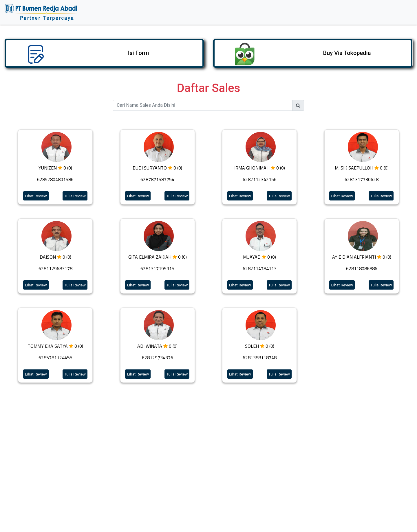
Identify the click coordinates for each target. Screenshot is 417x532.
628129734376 (158, 358)
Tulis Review (75, 196)
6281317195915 (157, 268)
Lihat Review (36, 196)
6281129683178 (55, 268)
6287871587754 (157, 179)
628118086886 (362, 268)
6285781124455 (55, 358)
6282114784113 (260, 268)
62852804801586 (55, 179)
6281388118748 (260, 358)
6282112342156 (260, 179)
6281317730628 (362, 179)
